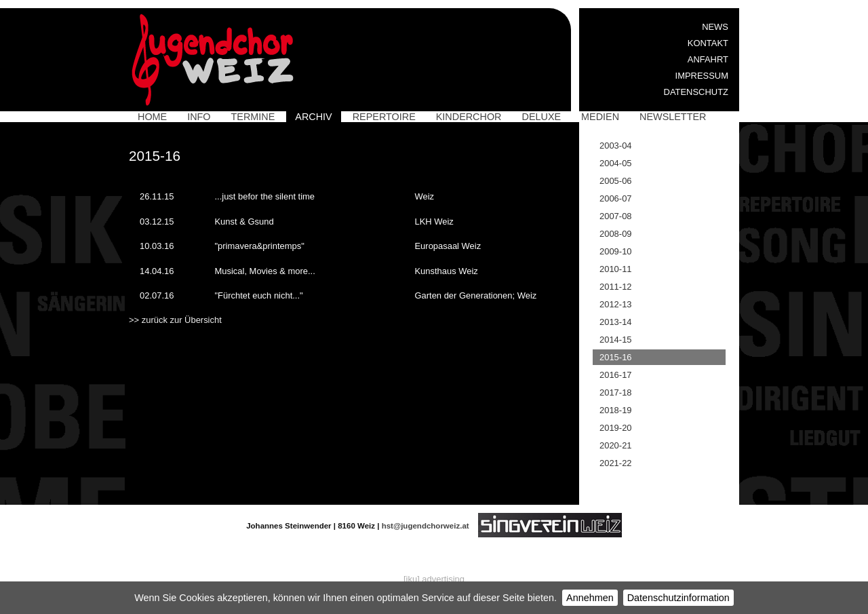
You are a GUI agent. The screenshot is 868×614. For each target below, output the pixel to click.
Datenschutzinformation (678, 598)
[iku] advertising (434, 579)
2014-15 (616, 340)
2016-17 (616, 375)
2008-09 (616, 234)
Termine (253, 117)
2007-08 (616, 216)
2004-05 (616, 163)
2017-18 (616, 392)
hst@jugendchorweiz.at (426, 526)
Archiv (313, 117)
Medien (600, 117)
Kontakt (708, 43)
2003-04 (616, 146)
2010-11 (616, 269)
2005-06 (616, 181)
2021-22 (616, 463)
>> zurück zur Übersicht (175, 320)
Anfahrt (708, 59)
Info (199, 117)
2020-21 (616, 445)
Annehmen (590, 598)
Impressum (702, 76)
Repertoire (384, 117)
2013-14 (616, 322)
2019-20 (616, 428)
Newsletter (673, 117)
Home (152, 117)
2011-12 (616, 287)
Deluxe (542, 117)
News (715, 27)
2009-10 (616, 251)
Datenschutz (696, 92)
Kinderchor (469, 117)
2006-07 (616, 198)
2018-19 (616, 410)
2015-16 (616, 357)
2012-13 (616, 304)
